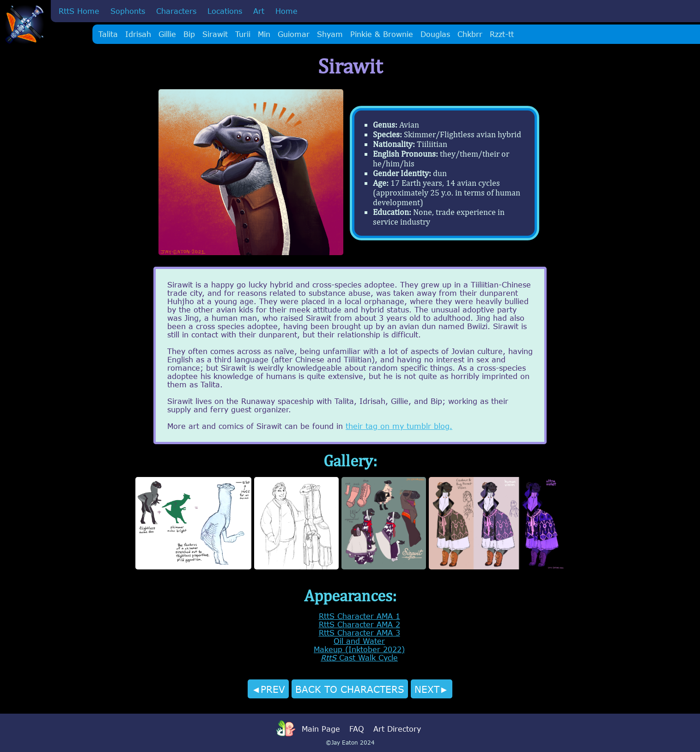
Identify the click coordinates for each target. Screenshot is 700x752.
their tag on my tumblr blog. (399, 426)
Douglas (435, 34)
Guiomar (294, 34)
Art (259, 11)
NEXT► (432, 689)
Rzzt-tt (502, 34)
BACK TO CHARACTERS (350, 689)
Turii (243, 34)
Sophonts (128, 11)
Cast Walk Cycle (359, 658)
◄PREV (268, 689)
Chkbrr (470, 34)
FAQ (357, 729)
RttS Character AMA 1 (359, 616)
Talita (108, 34)
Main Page (321, 729)
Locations (225, 11)
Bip (189, 34)
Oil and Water (359, 641)
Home (286, 11)
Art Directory (397, 729)
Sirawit (215, 34)
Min (264, 34)
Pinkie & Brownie (382, 34)
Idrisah (138, 34)
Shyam (330, 34)
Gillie (167, 34)
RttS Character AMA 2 (359, 624)
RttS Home (79, 11)
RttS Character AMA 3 (359, 633)
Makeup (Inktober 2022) (359, 649)
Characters (176, 11)
